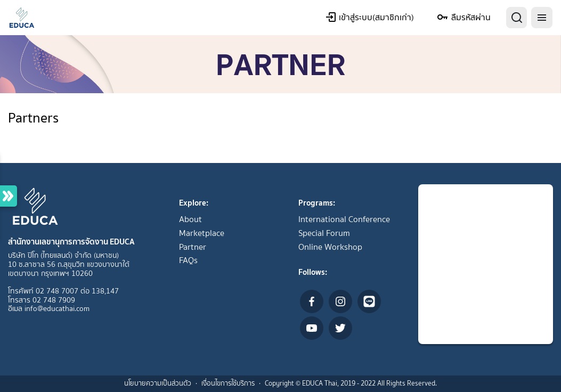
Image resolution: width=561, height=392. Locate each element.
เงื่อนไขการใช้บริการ (228, 383)
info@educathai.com (57, 309)
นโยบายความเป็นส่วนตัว (158, 383)
